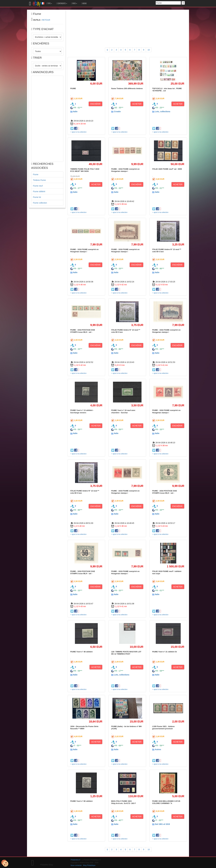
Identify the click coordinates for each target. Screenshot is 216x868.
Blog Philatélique (89, 865)
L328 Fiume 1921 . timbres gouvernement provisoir (163, 728)
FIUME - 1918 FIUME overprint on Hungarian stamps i (125, 170)
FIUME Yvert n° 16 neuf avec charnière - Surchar (123, 411)
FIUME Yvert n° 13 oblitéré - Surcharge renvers (82, 411)
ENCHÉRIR (95, 104)
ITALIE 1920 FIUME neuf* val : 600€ (167, 169)
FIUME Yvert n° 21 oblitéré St (164, 652)
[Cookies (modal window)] (5, 863)
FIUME (73, 88)
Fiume (36, 174)
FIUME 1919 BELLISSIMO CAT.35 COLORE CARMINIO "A (166, 802)
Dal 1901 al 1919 (162, 824)
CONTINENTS (62, 3)
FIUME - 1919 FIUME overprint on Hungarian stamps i (125, 492)
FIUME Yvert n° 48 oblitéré (81, 652)
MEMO (84, 3)
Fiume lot (37, 197)
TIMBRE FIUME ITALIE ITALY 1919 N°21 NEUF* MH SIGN (85, 170)
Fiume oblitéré (39, 191)
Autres (158, 749)
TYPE (49, 3)
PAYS (74, 3)
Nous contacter (76, 865)
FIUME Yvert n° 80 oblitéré (81, 801)
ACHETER (137, 104)
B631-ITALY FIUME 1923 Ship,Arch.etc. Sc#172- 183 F (123, 802)
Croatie (117, 112)
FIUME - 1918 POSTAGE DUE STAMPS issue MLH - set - (83, 331)
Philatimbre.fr (75, 860)
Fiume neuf (38, 186)
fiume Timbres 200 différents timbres (127, 88)
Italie (75, 112)
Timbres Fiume (39, 180)
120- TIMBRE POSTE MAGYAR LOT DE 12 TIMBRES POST (126, 653)
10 (149, 50)
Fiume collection (40, 203)
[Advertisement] (47, 119)
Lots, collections (163, 112)
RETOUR (46, 20)
